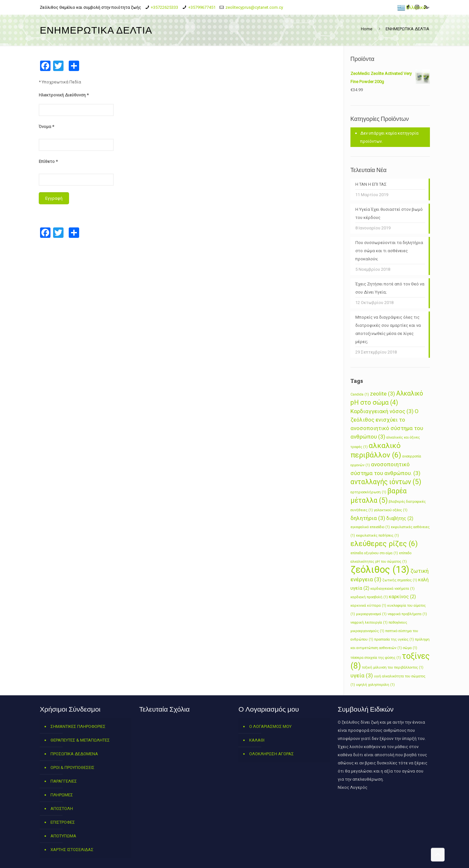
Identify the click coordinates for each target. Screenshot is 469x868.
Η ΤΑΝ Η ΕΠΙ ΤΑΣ (371, 184)
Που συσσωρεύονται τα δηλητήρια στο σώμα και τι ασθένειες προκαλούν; (389, 251)
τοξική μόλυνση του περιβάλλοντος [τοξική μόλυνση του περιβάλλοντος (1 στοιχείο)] (393, 667)
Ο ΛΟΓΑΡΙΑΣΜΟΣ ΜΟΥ (270, 726)
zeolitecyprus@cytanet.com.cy (254, 7)
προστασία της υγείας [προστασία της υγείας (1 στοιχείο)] (394, 639)
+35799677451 (202, 7)
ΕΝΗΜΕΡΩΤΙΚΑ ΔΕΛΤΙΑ (407, 29)
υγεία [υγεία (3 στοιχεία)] (362, 675)
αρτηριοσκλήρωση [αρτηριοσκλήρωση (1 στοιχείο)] (368, 492)
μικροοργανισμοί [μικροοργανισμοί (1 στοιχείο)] (371, 614)
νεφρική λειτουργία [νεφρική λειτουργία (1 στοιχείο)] (369, 622)
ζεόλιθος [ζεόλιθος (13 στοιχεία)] (380, 570)
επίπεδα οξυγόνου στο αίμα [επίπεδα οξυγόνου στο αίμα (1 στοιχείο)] (374, 553)
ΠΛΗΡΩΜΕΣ (62, 795)
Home (367, 29)
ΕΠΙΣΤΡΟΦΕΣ (63, 822)
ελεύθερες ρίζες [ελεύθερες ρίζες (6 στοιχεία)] (384, 544)
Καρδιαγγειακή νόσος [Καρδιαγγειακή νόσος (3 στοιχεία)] (382, 411)
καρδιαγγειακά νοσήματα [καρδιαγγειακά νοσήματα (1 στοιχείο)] (392, 589)
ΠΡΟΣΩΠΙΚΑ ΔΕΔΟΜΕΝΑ (74, 754)
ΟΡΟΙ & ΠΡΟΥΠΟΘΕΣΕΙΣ (72, 767)
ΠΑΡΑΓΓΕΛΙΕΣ (64, 781)
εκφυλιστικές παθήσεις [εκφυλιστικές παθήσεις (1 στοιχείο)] (377, 535)
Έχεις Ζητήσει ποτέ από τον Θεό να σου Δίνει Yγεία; (390, 288)
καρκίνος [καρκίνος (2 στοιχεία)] (402, 597)
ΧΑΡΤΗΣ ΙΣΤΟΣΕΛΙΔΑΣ (72, 850)
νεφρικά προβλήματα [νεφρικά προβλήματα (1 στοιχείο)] (407, 614)
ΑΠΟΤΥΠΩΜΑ (63, 836)
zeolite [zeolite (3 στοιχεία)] (383, 394)
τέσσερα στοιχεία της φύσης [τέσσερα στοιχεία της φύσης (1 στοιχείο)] (376, 658)
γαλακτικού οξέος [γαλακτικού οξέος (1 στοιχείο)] (391, 510)
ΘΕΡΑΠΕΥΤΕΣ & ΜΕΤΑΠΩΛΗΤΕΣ (80, 740)
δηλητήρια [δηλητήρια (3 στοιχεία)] (368, 518)
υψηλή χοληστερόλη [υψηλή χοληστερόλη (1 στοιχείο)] (375, 685)
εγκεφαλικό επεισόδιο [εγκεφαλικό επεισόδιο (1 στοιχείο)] (370, 527)
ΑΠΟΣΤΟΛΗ (62, 809)
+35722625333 (164, 7)
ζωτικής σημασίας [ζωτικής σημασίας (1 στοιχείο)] (400, 580)
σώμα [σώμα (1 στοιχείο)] (410, 648)
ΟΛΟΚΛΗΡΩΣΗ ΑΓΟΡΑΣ (271, 754)
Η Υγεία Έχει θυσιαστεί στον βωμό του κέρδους (389, 213)
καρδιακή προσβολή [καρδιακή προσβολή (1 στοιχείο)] (369, 597)
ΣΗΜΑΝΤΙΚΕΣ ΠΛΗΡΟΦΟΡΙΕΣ (78, 726)
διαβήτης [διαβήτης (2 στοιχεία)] (400, 518)
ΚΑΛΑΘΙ (257, 740)
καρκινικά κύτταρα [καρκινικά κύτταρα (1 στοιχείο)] (368, 606)
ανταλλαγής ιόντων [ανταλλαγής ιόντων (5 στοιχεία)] (386, 482)
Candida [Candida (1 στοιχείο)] (360, 394)
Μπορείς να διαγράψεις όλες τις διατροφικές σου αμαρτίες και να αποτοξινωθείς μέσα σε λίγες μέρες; (388, 329)
